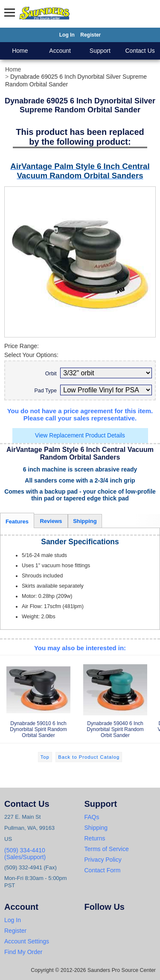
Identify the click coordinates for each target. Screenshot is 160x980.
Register (90, 35)
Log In (67, 35)
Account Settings (27, 941)
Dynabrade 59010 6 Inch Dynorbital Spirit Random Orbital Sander (38, 699)
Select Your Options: (31, 355)
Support (100, 51)
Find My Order (23, 952)
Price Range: (22, 346)
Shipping (85, 521)
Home (20, 51)
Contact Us (140, 51)
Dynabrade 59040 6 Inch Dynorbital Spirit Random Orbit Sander (115, 699)
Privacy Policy (103, 860)
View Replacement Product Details (80, 436)
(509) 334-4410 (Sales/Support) (25, 854)
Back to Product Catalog (89, 757)
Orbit (51, 374)
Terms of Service (107, 849)
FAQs (92, 817)
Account (60, 51)
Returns (95, 838)
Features (17, 521)
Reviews (51, 521)
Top (45, 757)
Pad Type (45, 391)
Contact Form (103, 870)
